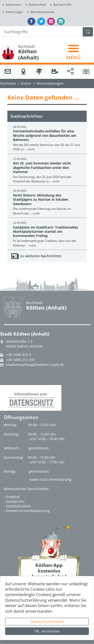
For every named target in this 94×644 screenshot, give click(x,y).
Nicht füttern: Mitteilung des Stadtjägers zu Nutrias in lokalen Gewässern (41, 199)
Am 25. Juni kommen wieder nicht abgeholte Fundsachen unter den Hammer (42, 167)
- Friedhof (12, 497)
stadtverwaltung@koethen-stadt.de (35, 365)
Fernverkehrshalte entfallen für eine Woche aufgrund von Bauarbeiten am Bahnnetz (45, 135)
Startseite (8, 83)
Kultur (26, 83)
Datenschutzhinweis (47, 622)
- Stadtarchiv (14, 501)
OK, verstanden (47, 631)
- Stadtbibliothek (17, 506)
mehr (31, 149)
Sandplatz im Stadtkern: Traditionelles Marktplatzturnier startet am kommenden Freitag (46, 232)
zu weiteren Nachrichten (41, 256)
